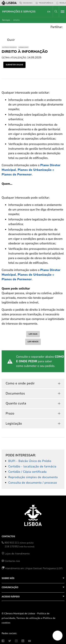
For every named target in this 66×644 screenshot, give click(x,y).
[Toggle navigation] (63, 12)
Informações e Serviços (19, 12)
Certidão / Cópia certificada (27, 472)
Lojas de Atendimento (17, 554)
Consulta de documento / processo (33, 483)
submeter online (14, 65)
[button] (56, 11)
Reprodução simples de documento (33, 477)
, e (31, 170)
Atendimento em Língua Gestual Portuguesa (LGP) (34, 568)
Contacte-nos (12, 561)
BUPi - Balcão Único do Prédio (30, 461)
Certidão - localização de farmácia (32, 466)
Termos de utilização (29, 618)
